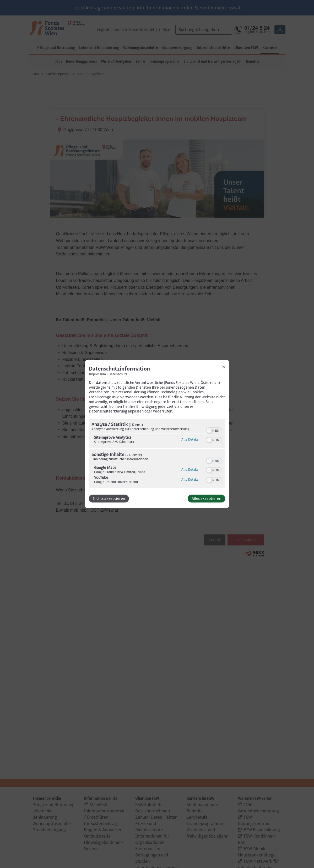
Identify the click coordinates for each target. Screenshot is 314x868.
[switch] (214, 430)
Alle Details (190, 440)
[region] (157, 454)
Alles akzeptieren (206, 499)
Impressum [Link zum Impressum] (97, 374)
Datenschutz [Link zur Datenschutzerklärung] (118, 374)
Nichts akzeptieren (109, 499)
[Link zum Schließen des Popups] (224, 367)
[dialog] (157, 434)
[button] (209, 431)
